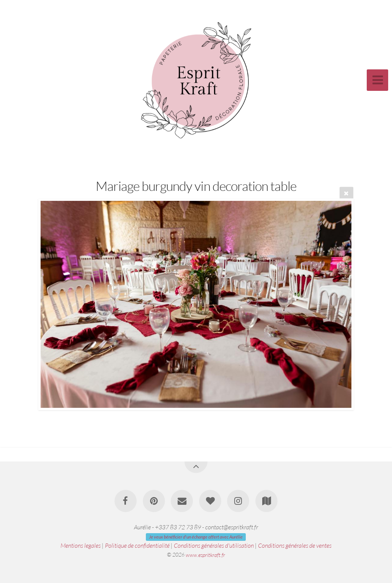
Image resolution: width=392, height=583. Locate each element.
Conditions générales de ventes (295, 545)
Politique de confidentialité (137, 545)
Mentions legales (81, 545)
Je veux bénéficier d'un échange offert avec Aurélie (196, 537)
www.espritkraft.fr (205, 554)
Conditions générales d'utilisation (214, 545)
